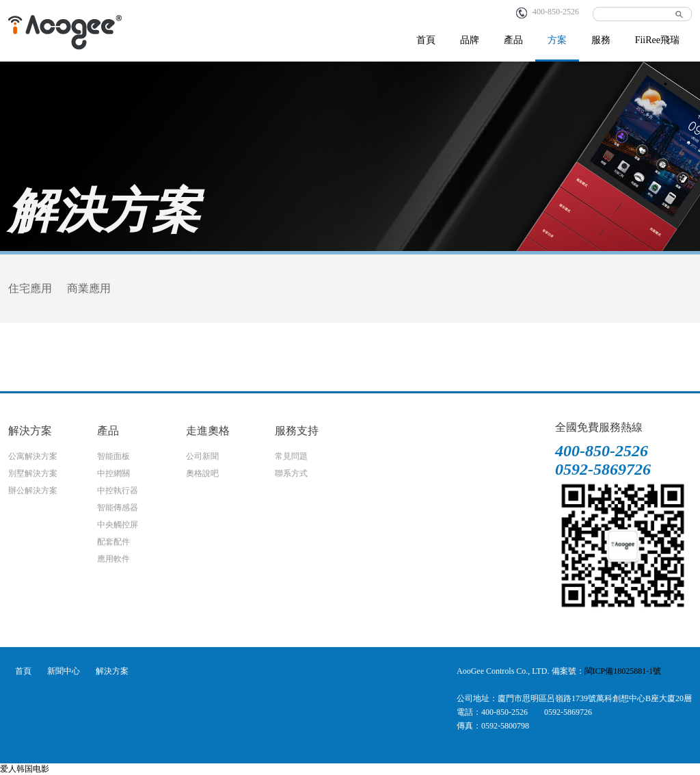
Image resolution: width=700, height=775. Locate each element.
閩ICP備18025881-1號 (623, 671)
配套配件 (113, 542)
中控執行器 (118, 490)
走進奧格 (208, 431)
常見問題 (291, 456)
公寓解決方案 (33, 456)
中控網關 (113, 473)
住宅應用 (30, 288)
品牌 (470, 40)
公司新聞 (202, 456)
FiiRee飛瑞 (657, 40)
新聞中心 (64, 671)
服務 (601, 40)
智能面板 (113, 456)
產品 (513, 40)
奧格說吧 (202, 473)
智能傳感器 (118, 508)
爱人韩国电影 (25, 769)
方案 (557, 40)
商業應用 (89, 288)
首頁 (426, 40)
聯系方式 (291, 473)
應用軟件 (113, 559)
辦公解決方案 (33, 490)
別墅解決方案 (33, 473)
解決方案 (30, 431)
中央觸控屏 (118, 525)
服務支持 (297, 431)
